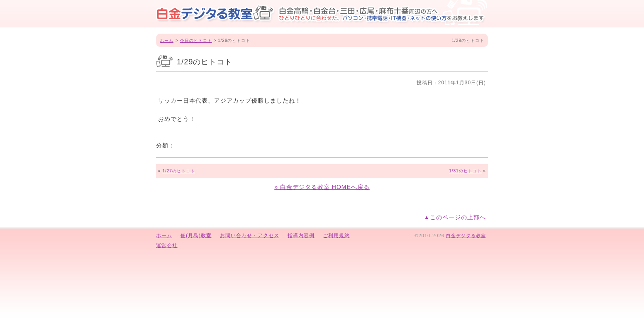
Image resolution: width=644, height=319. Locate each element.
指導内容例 (301, 236)
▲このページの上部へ (455, 217)
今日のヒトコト (196, 40)
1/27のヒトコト (178, 171)
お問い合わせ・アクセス (250, 236)
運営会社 (167, 245)
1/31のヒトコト (465, 171)
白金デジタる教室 (466, 236)
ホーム (167, 40)
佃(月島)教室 (196, 236)
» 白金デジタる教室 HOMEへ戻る (322, 187)
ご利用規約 (336, 236)
